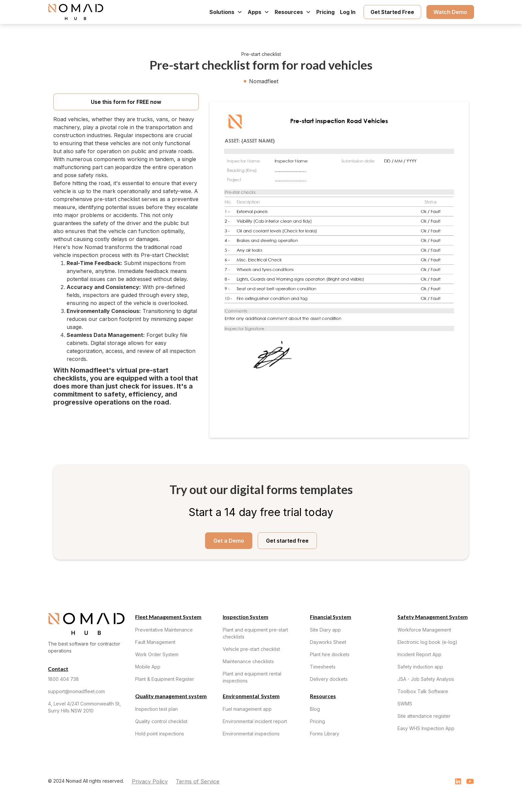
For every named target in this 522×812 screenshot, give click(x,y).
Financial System (331, 617)
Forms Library (325, 734)
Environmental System (251, 696)
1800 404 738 (63, 679)
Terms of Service (198, 781)
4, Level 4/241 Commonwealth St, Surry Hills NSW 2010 (84, 707)
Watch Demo (450, 12)
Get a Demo (229, 541)
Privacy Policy (150, 781)
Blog (315, 709)
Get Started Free (392, 12)
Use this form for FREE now (126, 102)
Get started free (287, 541)
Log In (348, 12)
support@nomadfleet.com (76, 691)
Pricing (325, 12)
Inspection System (246, 617)
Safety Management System (433, 617)
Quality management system (171, 696)
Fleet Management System (168, 617)
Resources (323, 696)
